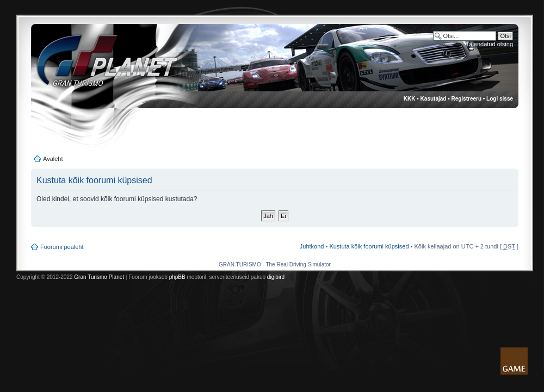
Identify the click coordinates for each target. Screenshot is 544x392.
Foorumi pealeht (62, 247)
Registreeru (466, 99)
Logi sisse (500, 99)
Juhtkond (312, 246)
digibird (276, 277)
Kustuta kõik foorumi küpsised (369, 246)
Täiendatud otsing (489, 44)
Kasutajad (434, 99)
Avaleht (53, 159)
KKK (410, 99)
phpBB (177, 277)
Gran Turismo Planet (99, 277)
